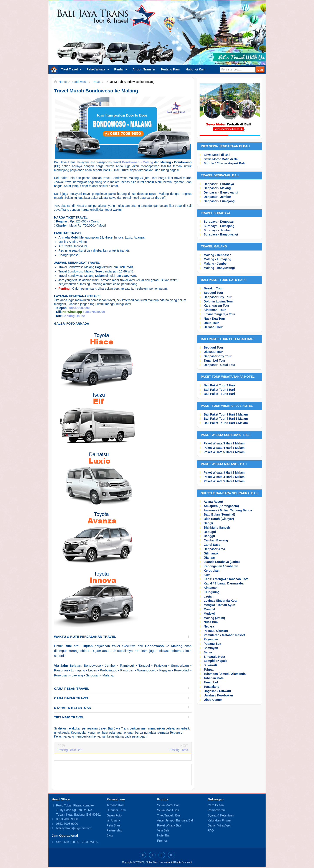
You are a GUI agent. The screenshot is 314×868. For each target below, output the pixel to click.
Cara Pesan (216, 805)
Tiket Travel (69, 69)
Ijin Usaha (113, 820)
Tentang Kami (171, 69)
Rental (119, 69)
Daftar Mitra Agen (219, 825)
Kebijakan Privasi (219, 820)
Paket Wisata (96, 69)
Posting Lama (179, 750)
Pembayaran (216, 810)
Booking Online (74, 316)
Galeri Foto (114, 815)
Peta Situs (114, 825)
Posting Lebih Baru (70, 750)
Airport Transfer (144, 69)
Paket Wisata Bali (169, 825)
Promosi (163, 841)
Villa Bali (163, 830)
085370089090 (79, 308)
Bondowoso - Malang (138, 162)
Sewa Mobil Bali (168, 810)
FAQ (211, 830)
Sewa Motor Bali (168, 805)
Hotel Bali (164, 835)
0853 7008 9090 (67, 819)
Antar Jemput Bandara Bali (175, 820)
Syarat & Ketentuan (221, 815)
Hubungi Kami (196, 69)
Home (54, 69)
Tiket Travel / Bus (169, 815)
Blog (110, 835)
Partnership (114, 830)
